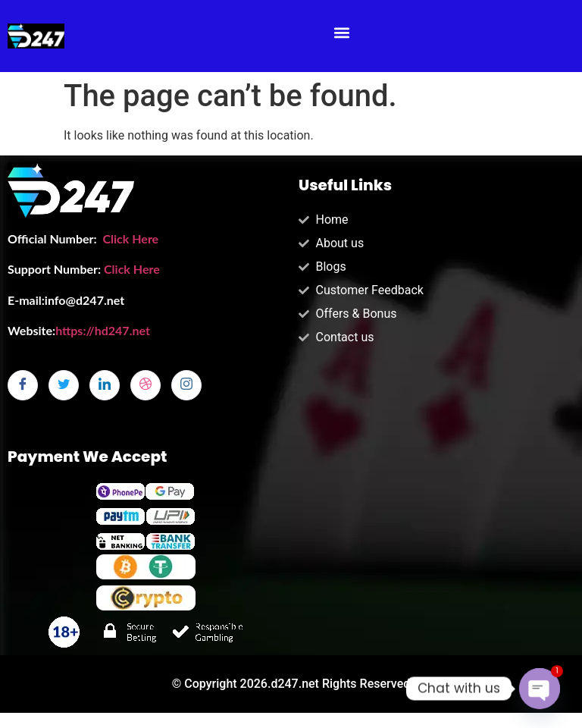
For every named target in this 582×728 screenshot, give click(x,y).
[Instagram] (186, 385)
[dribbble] (145, 385)
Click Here (130, 238)
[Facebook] (23, 385)
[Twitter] (64, 385)
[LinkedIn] (105, 385)
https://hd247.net (103, 330)
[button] (342, 32)
